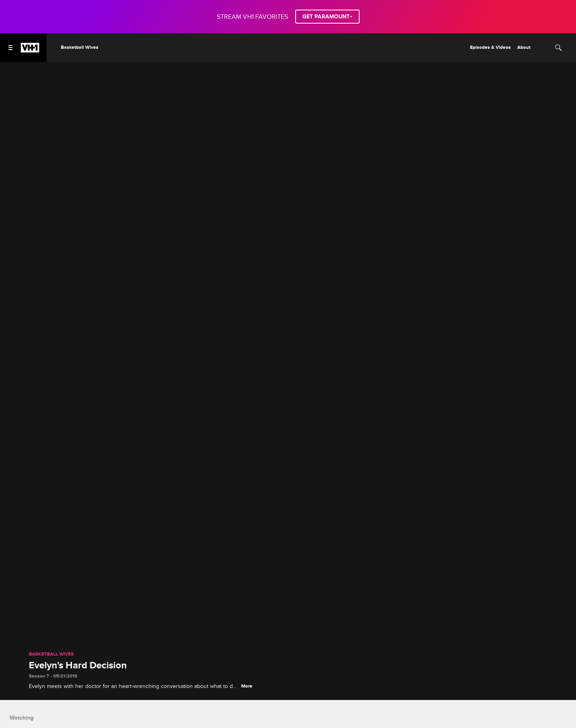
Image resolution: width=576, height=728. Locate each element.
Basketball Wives (51, 654)
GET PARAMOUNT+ (327, 17)
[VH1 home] (30, 50)
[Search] (558, 48)
